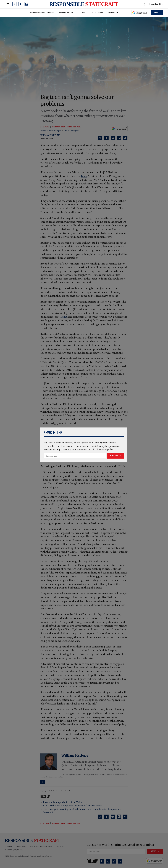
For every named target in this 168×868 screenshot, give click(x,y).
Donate (157, 13)
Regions (112, 13)
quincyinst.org (156, 4)
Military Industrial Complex (42, 13)
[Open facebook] (21, 4)
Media (84, 13)
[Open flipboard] (27, 4)
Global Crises (97, 13)
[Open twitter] (15, 4)
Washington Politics (68, 13)
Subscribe (114, 456)
